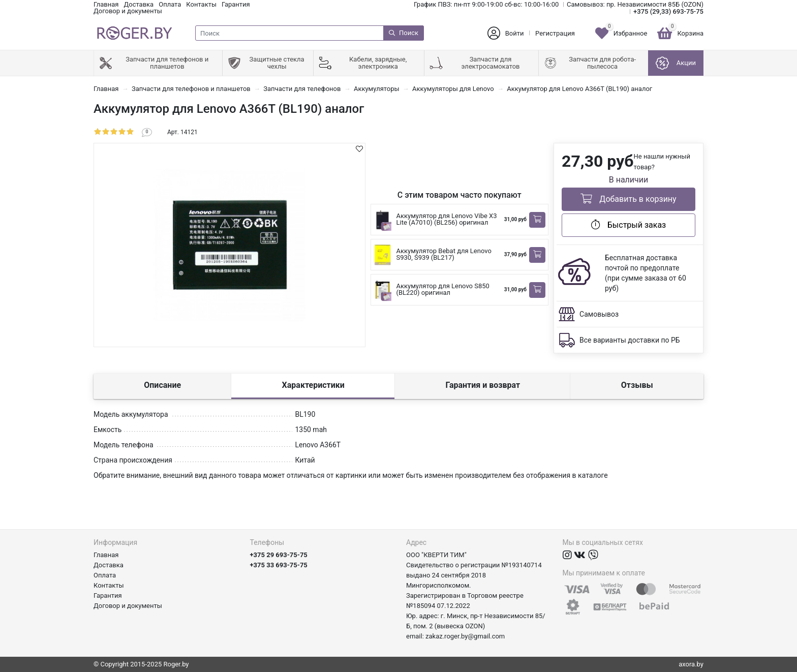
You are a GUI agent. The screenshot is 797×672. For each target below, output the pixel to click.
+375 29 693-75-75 (279, 555)
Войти (515, 33)
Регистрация (555, 33)
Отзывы (637, 385)
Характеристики (313, 385)
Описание (162, 385)
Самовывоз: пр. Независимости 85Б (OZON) (635, 4)
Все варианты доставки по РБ (630, 340)
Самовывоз (599, 314)
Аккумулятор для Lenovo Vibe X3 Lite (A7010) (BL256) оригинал (447, 219)
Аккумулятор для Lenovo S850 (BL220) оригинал (443, 289)
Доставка (139, 4)
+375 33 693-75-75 (279, 565)
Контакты (201, 4)
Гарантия (236, 4)
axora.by (691, 664)
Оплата (170, 4)
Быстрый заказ (629, 225)
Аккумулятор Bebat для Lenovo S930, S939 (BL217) (444, 254)
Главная (106, 4)
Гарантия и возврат (483, 385)
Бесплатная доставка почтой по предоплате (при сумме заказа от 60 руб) (646, 273)
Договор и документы (128, 11)
